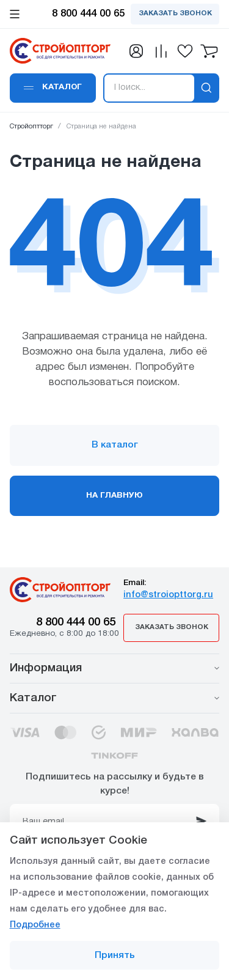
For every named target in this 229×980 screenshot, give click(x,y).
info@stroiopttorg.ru (168, 595)
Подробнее (35, 925)
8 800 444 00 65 (76, 623)
